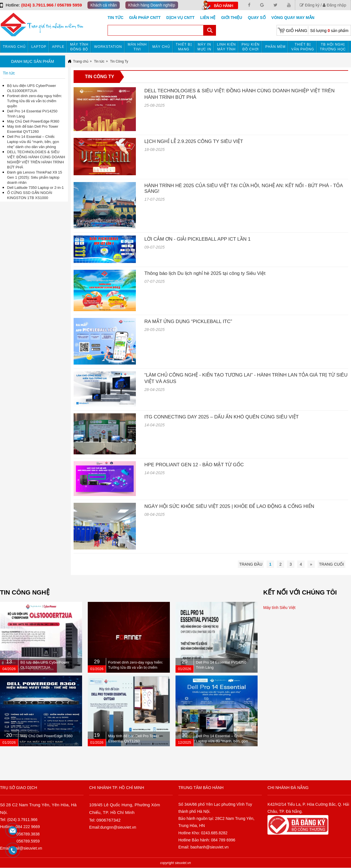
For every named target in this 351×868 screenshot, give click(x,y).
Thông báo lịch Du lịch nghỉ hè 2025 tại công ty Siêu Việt (205, 273)
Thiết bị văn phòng (303, 47)
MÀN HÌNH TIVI (137, 47)
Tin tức (115, 18)
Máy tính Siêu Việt (279, 608)
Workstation (108, 47)
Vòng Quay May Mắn (293, 18)
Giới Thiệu (232, 18)
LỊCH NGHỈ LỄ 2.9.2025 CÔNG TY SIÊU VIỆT (194, 141)
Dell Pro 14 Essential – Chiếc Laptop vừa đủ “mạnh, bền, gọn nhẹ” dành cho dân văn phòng (33, 142)
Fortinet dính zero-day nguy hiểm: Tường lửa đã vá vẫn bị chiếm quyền (35, 101)
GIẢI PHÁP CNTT (145, 18)
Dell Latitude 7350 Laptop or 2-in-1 (35, 188)
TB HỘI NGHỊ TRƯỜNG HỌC (333, 47)
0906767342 (109, 820)
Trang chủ (14, 47)
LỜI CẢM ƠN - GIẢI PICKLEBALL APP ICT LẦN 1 (197, 239)
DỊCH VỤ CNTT (181, 18)
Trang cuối (331, 564)
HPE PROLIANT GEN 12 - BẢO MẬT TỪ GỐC (194, 465)
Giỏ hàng (297, 30)
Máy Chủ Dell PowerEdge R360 (33, 121)
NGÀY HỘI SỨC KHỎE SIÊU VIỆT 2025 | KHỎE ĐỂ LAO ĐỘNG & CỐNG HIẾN (229, 506)
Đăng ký (310, 5)
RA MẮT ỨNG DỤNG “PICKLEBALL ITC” (188, 321)
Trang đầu (251, 564)
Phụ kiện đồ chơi (251, 47)
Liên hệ (208, 18)
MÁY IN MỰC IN (205, 47)
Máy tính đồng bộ (79, 47)
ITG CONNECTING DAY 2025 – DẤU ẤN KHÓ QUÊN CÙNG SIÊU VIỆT (221, 417)
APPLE (58, 47)
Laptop (39, 47)
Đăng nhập (334, 5)
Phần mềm (275, 47)
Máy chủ (161, 47)
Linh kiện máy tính (227, 47)
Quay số (257, 18)
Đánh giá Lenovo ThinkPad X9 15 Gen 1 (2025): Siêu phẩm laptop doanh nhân (35, 177)
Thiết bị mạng (184, 47)
